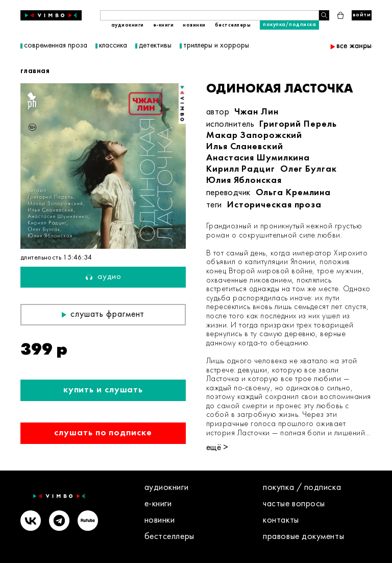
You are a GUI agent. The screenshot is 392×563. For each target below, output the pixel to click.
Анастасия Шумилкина (258, 158)
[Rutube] (88, 522)
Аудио (103, 277)
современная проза (56, 46)
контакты (281, 520)
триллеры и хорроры (216, 46)
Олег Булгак (309, 169)
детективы (155, 46)
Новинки (194, 25)
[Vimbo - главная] (51, 15)
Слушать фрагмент (103, 314)
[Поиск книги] (210, 15)
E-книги (164, 25)
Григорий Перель (298, 124)
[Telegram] (59, 522)
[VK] (31, 522)
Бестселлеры (233, 25)
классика (113, 46)
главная (35, 71)
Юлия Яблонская (244, 181)
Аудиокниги (128, 25)
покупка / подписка (302, 488)
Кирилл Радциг (241, 169)
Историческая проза (274, 205)
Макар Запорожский (254, 136)
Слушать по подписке (103, 433)
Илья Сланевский (245, 147)
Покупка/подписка (289, 25)
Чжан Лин (256, 112)
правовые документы (303, 537)
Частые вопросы (294, 504)
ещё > (217, 448)
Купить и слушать (103, 390)
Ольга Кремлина (293, 193)
